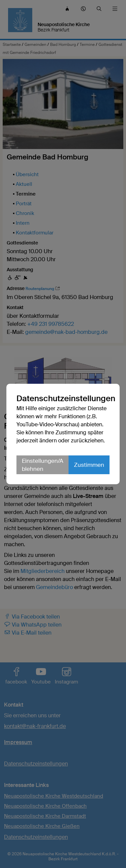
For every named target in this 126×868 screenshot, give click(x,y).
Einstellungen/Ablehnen (43, 465)
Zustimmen (89, 465)
